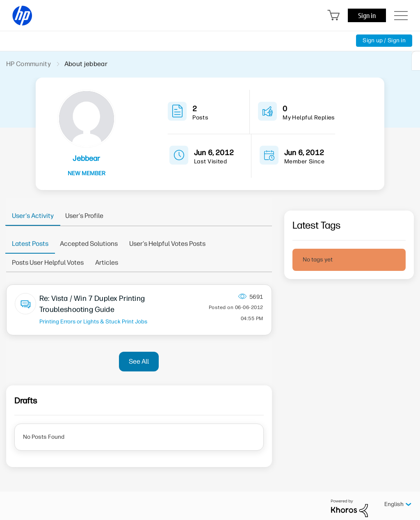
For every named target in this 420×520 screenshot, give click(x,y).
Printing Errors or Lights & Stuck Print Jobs (93, 321)
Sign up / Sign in (384, 40)
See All (139, 361)
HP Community (29, 64)
